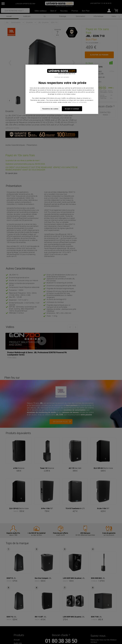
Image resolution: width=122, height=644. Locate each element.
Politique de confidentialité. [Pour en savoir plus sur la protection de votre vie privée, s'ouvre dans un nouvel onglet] (79, 102)
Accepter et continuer (72, 109)
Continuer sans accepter (62, 77)
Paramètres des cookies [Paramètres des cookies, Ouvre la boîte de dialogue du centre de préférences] (50, 109)
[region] (62, 89)
